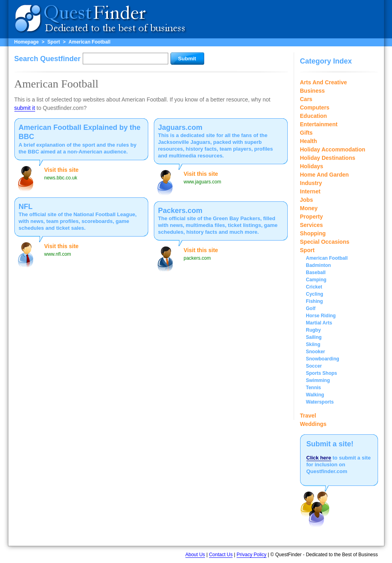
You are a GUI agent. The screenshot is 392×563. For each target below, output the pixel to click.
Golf (311, 308)
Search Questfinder (48, 59)
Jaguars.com (180, 127)
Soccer (314, 366)
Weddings (313, 424)
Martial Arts (319, 323)
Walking (315, 395)
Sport (54, 42)
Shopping (313, 233)
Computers (315, 107)
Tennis (314, 388)
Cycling (315, 294)
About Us (195, 555)
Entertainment (319, 124)
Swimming (318, 380)
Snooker (316, 352)
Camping (316, 280)
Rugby (313, 330)
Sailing (314, 337)
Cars (306, 99)
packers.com (197, 258)
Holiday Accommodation (333, 149)
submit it (25, 108)
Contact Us (221, 555)
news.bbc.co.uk (61, 178)
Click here (319, 458)
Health (309, 141)
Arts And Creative (324, 82)
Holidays (312, 166)
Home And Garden (324, 175)
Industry (311, 183)
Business (312, 91)
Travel (308, 416)
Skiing (313, 344)
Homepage (27, 42)
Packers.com (180, 211)
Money (309, 208)
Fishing (315, 301)
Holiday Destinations (328, 158)
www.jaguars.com (203, 182)
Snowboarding (323, 359)
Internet (310, 191)
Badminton (319, 265)
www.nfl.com (58, 254)
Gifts (306, 133)
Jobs (307, 200)
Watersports (320, 402)
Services (312, 225)
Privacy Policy (252, 555)
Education (314, 116)
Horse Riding (321, 316)
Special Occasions (325, 242)
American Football (90, 42)
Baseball (316, 273)
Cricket (314, 287)
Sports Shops (322, 373)
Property (312, 217)
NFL (26, 207)
